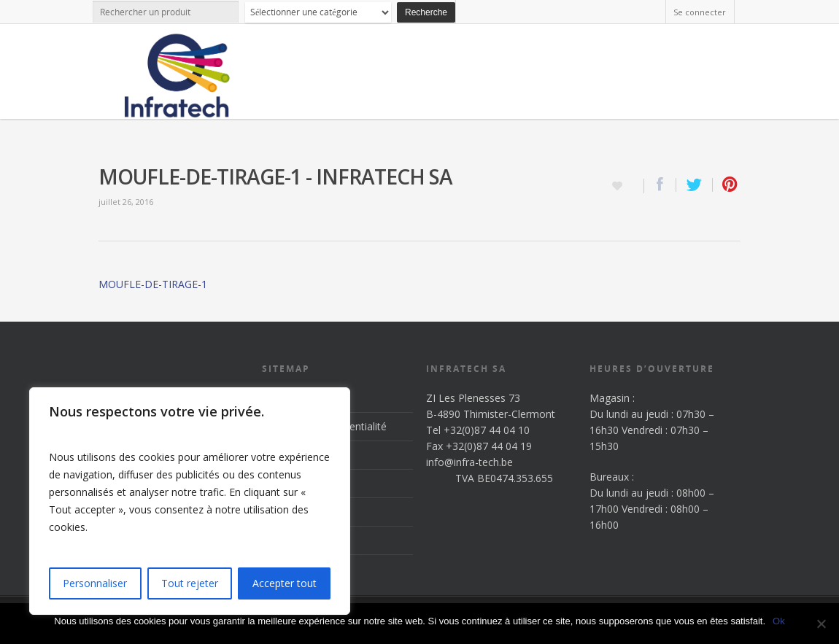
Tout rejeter (190, 583)
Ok (779, 621)
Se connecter (700, 12)
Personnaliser (95, 583)
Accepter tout (285, 583)
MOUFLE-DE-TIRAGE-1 (153, 284)
